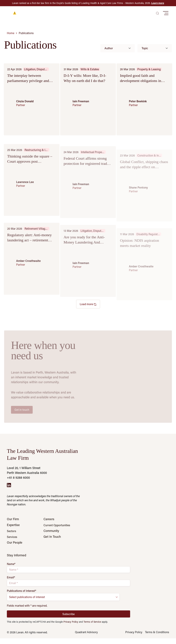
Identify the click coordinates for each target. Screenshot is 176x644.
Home (11, 33)
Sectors (12, 534)
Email (11, 583)
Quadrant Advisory (86, 638)
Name (11, 569)
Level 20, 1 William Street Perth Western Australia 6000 (27, 470)
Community (51, 533)
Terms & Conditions (157, 638)
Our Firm (13, 519)
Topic (155, 48)
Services (12, 540)
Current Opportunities (57, 525)
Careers (49, 519)
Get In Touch (52, 542)
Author (118, 48)
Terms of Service (92, 627)
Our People (15, 548)
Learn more (158, 3)
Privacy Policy (71, 627)
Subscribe (68, 619)
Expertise (13, 528)
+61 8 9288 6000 (18, 477)
